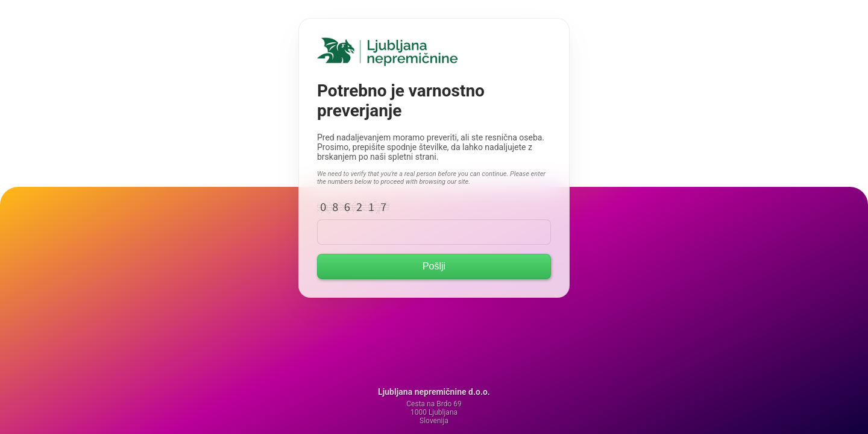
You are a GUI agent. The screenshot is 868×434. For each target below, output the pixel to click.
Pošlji (434, 266)
